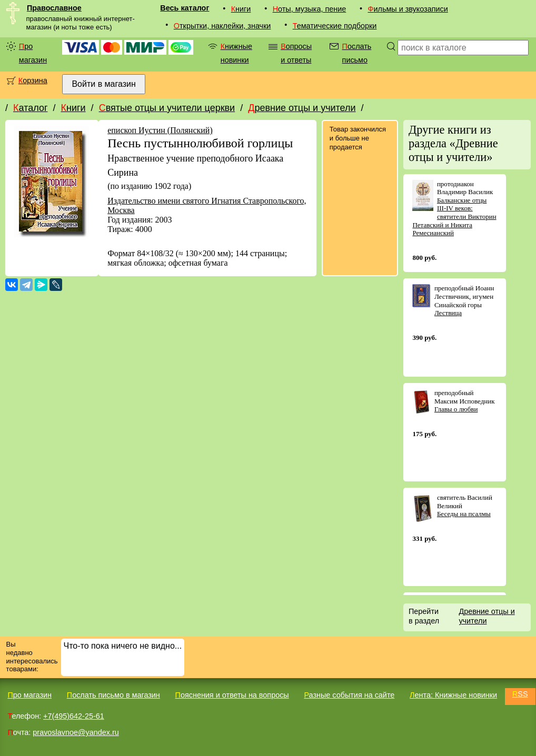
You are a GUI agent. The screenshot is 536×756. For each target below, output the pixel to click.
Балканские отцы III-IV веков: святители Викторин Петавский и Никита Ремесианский (454, 216)
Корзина (33, 80)
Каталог (30, 108)
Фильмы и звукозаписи (408, 9)
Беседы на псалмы (464, 514)
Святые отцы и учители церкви (167, 108)
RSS (520, 694)
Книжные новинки (236, 53)
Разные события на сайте (349, 695)
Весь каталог (185, 8)
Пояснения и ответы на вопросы (232, 695)
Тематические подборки (335, 26)
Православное (54, 8)
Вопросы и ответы (296, 53)
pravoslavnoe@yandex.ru (76, 732)
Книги (241, 9)
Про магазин (33, 53)
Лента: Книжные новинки (453, 695)
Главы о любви (456, 409)
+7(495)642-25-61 (74, 716)
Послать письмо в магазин (113, 695)
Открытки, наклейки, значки (222, 26)
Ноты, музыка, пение (310, 9)
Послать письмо (357, 53)
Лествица (448, 313)
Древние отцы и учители (302, 108)
